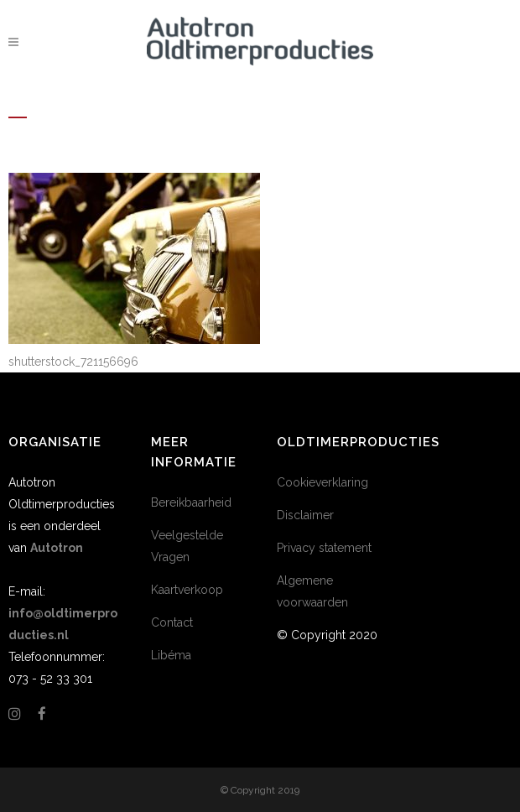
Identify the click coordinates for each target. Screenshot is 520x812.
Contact (172, 622)
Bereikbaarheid (191, 502)
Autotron (57, 548)
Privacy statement (324, 548)
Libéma (171, 655)
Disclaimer (305, 515)
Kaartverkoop (187, 590)
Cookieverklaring (322, 482)
